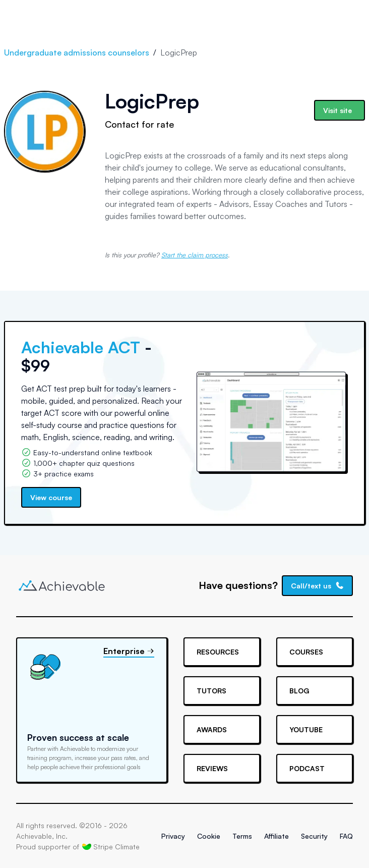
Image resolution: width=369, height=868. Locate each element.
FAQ (346, 836)
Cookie (209, 836)
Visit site (337, 110)
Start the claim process (195, 255)
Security (314, 836)
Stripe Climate (111, 846)
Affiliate (276, 836)
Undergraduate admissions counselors (77, 52)
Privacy (173, 836)
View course (51, 497)
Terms (242, 836)
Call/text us (318, 586)
